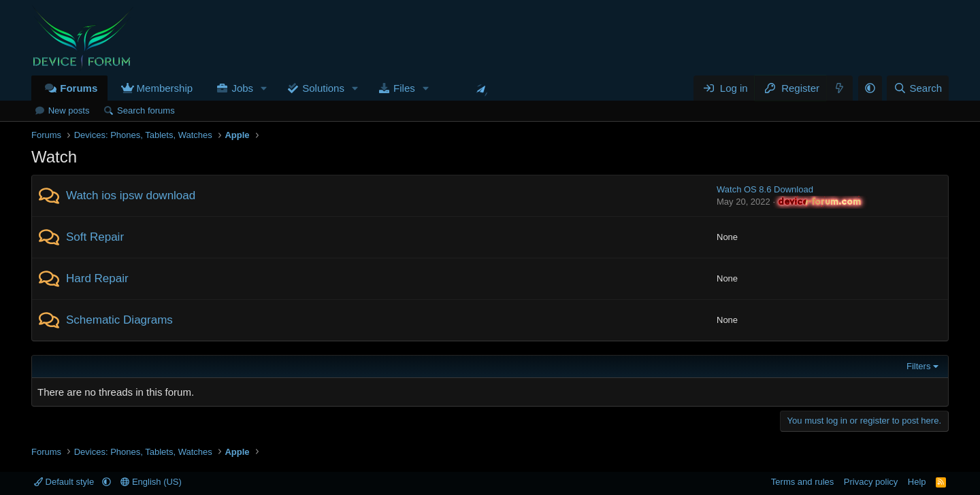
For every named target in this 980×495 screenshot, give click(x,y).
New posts (69, 110)
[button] (264, 88)
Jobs (242, 88)
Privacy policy (871, 482)
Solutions (323, 88)
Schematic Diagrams (119, 320)
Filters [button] (918, 366)
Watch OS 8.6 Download (765, 189)
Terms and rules (802, 482)
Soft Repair (95, 237)
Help (917, 482)
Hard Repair (97, 278)
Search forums (146, 110)
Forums (79, 88)
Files (404, 88)
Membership (165, 88)
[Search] (918, 88)
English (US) (151, 482)
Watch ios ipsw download (131, 195)
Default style (65, 482)
